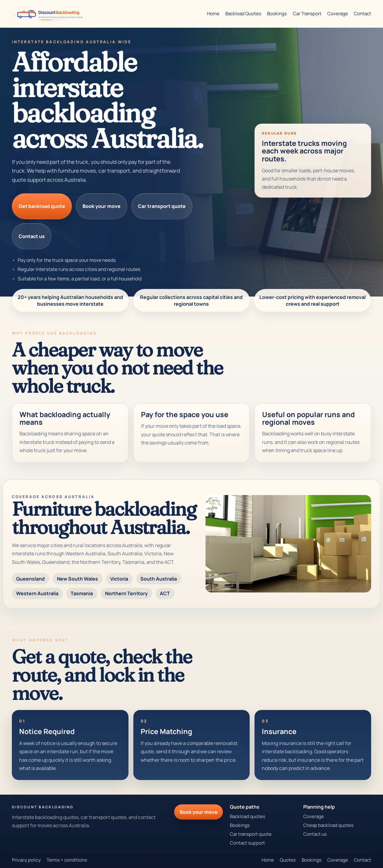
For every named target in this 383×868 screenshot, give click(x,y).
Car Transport (307, 14)
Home (213, 14)
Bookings (277, 14)
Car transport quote (162, 206)
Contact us (32, 236)
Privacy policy (26, 860)
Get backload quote (42, 206)
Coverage (338, 14)
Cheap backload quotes (328, 825)
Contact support (247, 843)
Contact (362, 14)
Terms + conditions (67, 860)
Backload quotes (248, 816)
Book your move (102, 206)
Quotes (288, 860)
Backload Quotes (243, 14)
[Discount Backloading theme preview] (50, 14)
